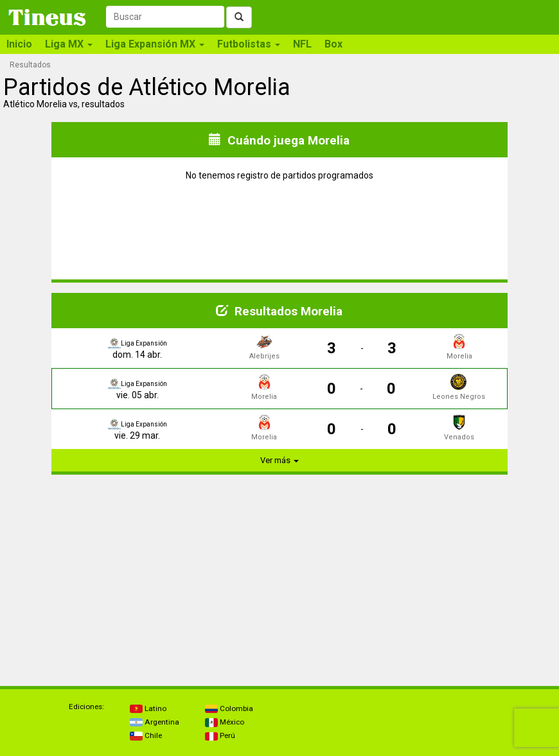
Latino (148, 708)
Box (333, 44)
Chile (146, 735)
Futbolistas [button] (249, 44)
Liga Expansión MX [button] (155, 44)
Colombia (229, 708)
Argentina (155, 722)
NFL (302, 44)
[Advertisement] (141, 575)
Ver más (279, 460)
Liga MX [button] (69, 44)
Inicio (19, 44)
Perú (220, 735)
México (225, 722)
